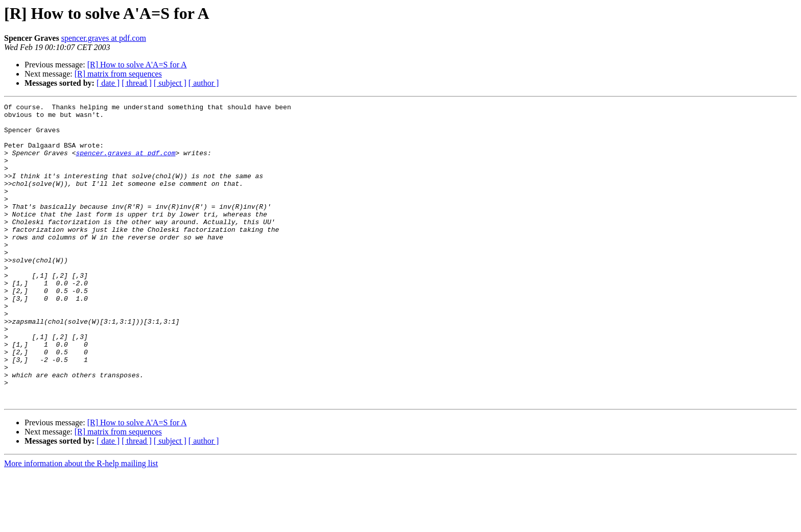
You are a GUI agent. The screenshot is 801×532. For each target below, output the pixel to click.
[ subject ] (170, 83)
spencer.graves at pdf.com (104, 38)
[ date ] (108, 83)
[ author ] (204, 83)
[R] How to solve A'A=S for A (137, 65)
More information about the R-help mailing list (81, 523)
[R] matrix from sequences (118, 74)
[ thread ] (137, 83)
